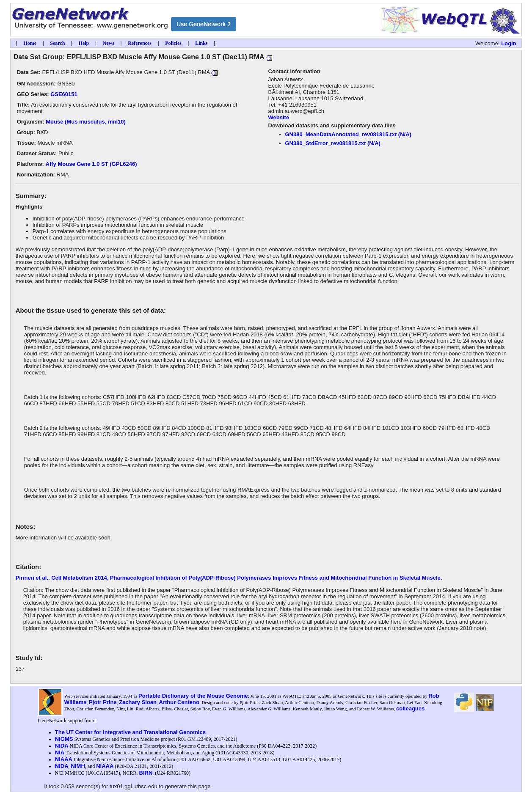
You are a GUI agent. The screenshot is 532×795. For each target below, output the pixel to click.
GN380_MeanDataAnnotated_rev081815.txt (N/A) (348, 134)
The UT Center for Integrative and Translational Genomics (130, 732)
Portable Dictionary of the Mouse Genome (193, 696)
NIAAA (64, 759)
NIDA (62, 746)
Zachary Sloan (138, 702)
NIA (60, 752)
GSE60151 (64, 94)
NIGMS (64, 739)
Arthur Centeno (179, 702)
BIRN (146, 773)
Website (279, 117)
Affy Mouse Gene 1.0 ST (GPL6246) (91, 164)
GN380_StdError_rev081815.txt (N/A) (333, 143)
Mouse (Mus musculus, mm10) (86, 122)
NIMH (78, 766)
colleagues (410, 708)
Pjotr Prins (103, 702)
